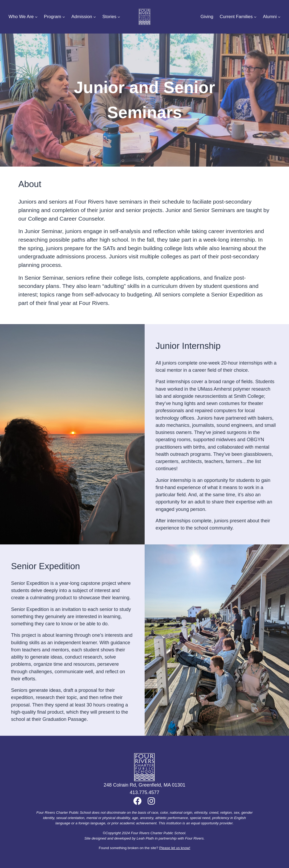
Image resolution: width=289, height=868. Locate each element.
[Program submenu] (64, 17)
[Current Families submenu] (255, 17)
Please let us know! (175, 848)
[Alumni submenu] (279, 17)
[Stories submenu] (119, 17)
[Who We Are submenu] (36, 17)
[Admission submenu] (95, 17)
